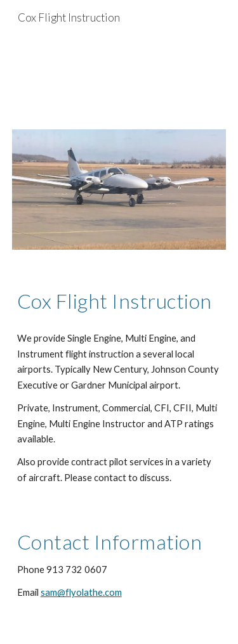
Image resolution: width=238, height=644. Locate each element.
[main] (119, 301)
